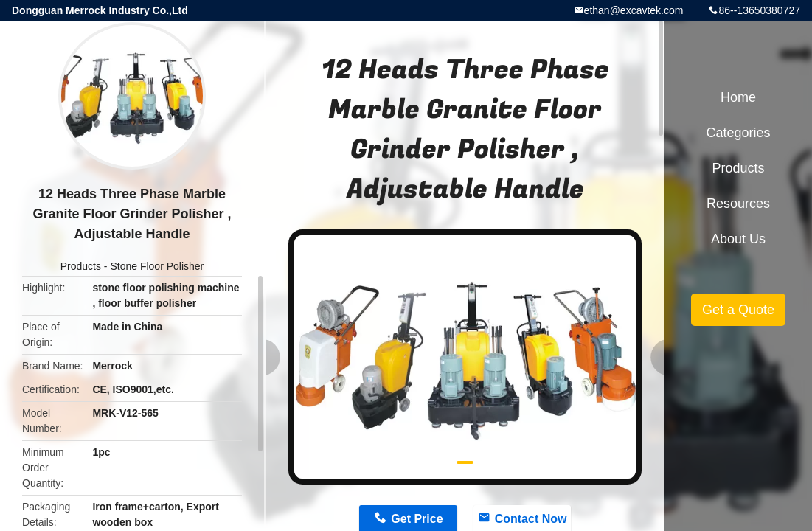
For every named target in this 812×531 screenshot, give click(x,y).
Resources (738, 204)
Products (81, 266)
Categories (738, 133)
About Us (738, 239)
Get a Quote (738, 310)
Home (738, 97)
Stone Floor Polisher (157, 266)
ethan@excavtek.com (634, 10)
